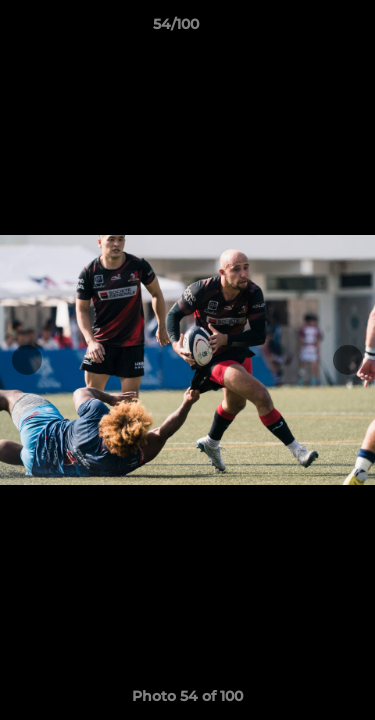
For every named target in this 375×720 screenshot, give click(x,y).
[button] (303, 29)
